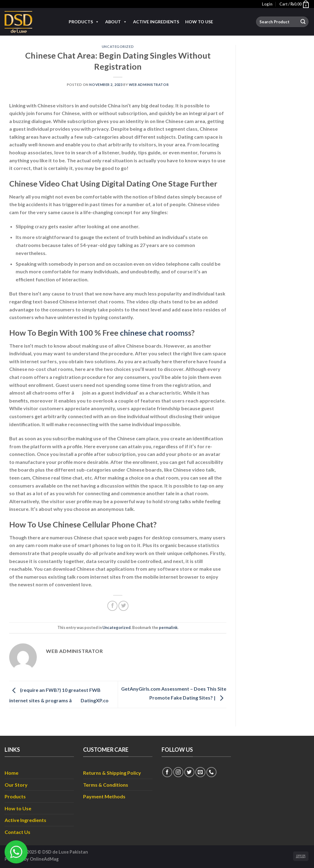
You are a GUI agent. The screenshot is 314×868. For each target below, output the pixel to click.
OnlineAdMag (44, 859)
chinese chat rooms (154, 333)
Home (11, 773)
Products (84, 22)
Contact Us (17, 832)
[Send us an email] (200, 772)
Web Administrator (149, 85)
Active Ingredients (156, 22)
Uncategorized (118, 46)
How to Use (199, 22)
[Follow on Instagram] (178, 772)
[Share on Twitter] (123, 606)
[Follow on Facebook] (167, 772)
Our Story (16, 785)
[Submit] (303, 22)
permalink (168, 627)
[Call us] (211, 772)
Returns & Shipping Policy (112, 773)
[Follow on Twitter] (189, 772)
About (116, 22)
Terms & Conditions (106, 785)
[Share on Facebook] (112, 606)
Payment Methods (104, 796)
